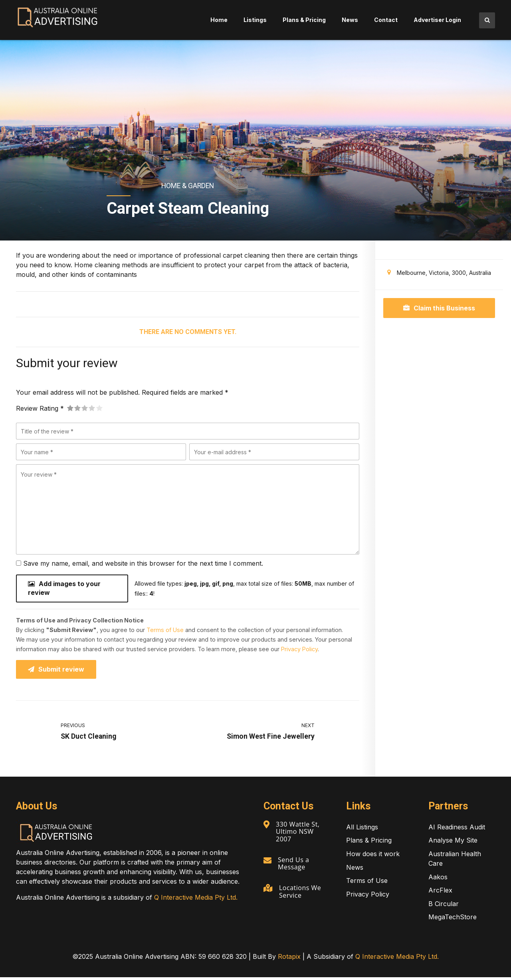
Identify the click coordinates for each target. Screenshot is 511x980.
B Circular (444, 906)
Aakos (438, 880)
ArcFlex (440, 893)
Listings (255, 20)
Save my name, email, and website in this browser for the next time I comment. (143, 563)
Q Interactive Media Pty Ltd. (196, 900)
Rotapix (289, 959)
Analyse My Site (453, 843)
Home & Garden (188, 186)
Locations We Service (301, 893)
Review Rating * (40, 408)
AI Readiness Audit (457, 830)
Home (219, 20)
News (350, 20)
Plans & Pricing (304, 20)
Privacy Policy (299, 651)
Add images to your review (64, 589)
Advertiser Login (437, 20)
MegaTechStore (453, 920)
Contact (386, 20)
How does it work (373, 857)
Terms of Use (165, 631)
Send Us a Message (294, 865)
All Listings (362, 830)
